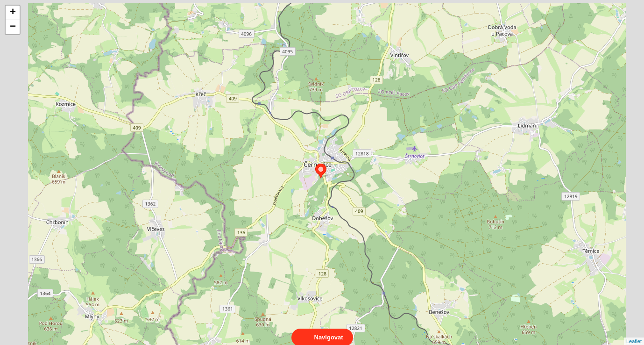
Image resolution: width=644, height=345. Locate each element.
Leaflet (634, 333)
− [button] (13, 27)
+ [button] (13, 13)
